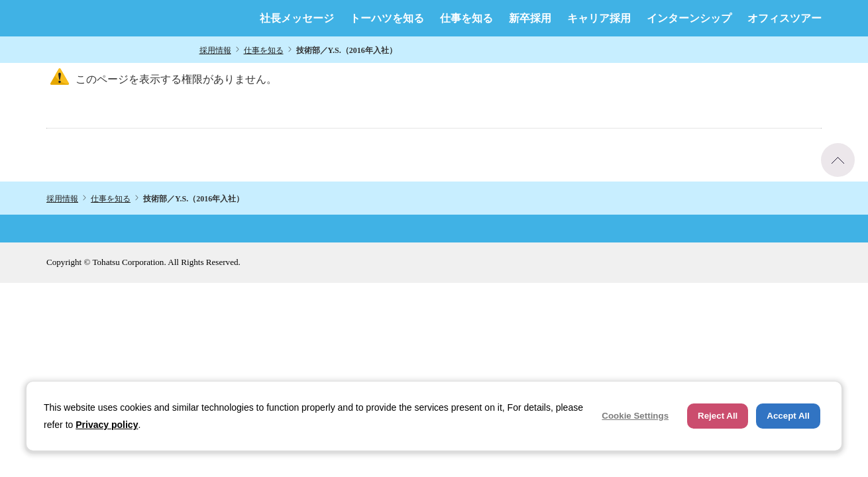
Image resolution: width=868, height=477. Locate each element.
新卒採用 (530, 19)
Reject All (718, 416)
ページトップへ (838, 160)
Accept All (788, 416)
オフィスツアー (785, 19)
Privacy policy (107, 425)
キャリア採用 (599, 19)
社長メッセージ (297, 19)
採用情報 (215, 50)
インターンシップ (689, 19)
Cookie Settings (635, 416)
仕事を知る (466, 19)
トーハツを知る (387, 19)
